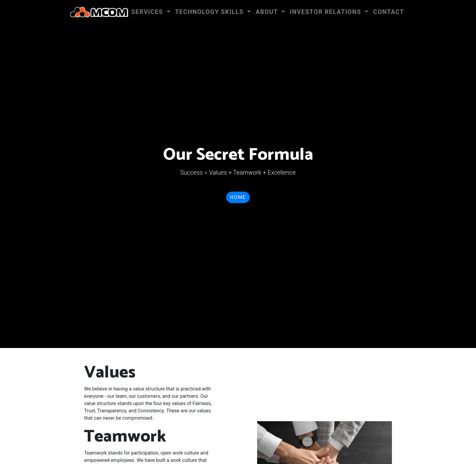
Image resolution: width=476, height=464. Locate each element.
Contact (389, 12)
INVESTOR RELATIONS (326, 12)
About (268, 12)
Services (148, 12)
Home (238, 197)
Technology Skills (210, 12)
